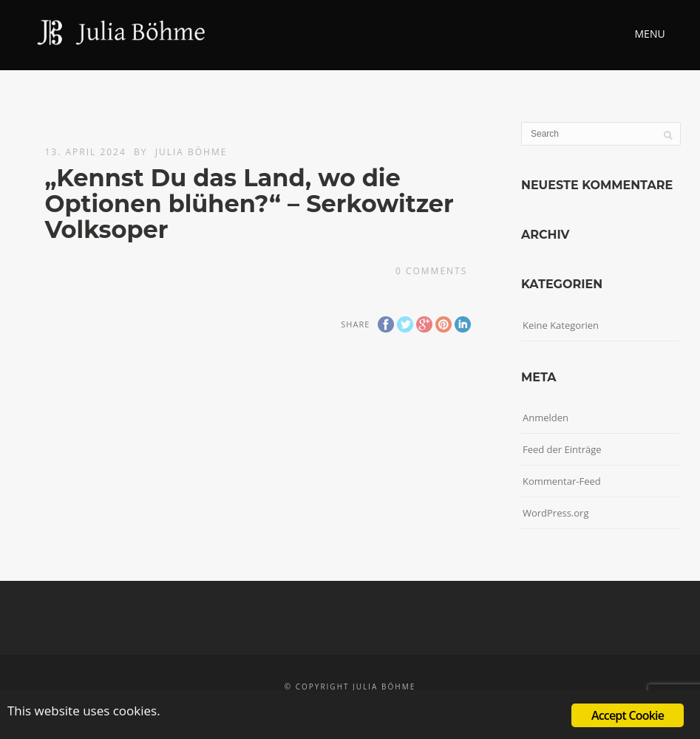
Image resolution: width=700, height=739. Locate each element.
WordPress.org (556, 513)
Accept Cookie (628, 715)
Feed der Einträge (562, 449)
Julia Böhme (191, 152)
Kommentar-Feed (562, 481)
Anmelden (546, 418)
